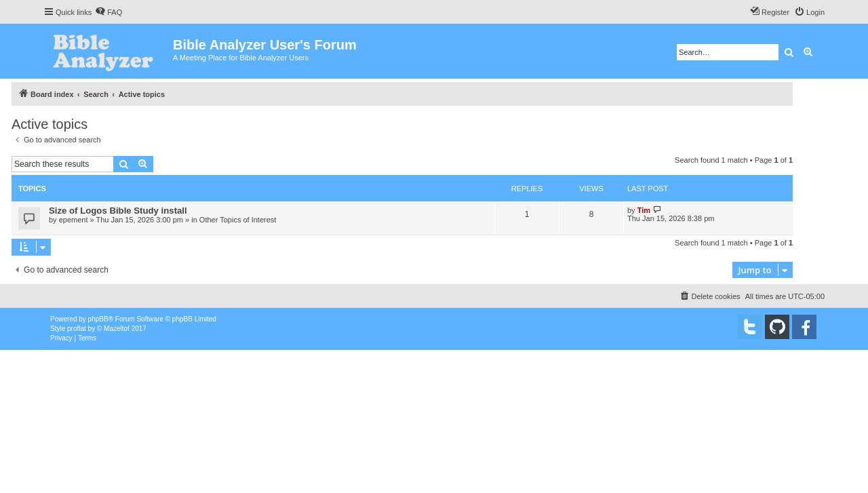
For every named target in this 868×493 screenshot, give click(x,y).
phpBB (98, 319)
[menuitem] (108, 12)
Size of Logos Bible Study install (118, 211)
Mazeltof (117, 329)
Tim (644, 210)
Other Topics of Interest (238, 220)
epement (74, 220)
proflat (77, 329)
